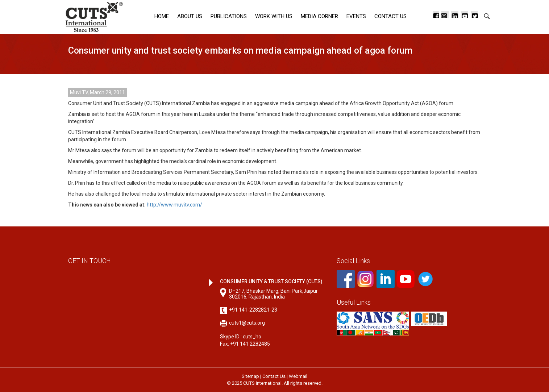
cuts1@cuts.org (247, 323)
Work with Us (274, 16)
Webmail (298, 376)
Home (162, 16)
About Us (190, 16)
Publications (229, 16)
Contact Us (390, 16)
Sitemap (250, 376)
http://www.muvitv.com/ (174, 205)
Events (356, 16)
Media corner (319, 16)
